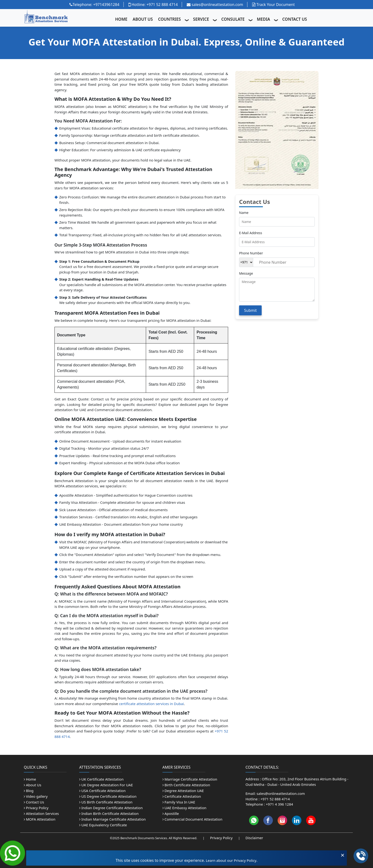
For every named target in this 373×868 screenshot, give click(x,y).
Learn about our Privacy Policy (231, 860)
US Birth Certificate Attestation (106, 802)
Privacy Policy (36, 808)
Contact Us (34, 802)
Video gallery (36, 796)
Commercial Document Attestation (192, 819)
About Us (33, 785)
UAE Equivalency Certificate (103, 825)
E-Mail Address (251, 233)
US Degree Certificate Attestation (108, 796)
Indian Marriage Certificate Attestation (113, 819)
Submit (250, 310)
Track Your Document (273, 5)
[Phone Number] (284, 262)
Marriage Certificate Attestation (190, 779)
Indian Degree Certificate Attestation (111, 808)
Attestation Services (41, 813)
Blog (29, 791)
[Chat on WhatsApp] (12, 853)
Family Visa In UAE (179, 802)
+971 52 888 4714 (162, 5)
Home (30, 779)
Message (246, 273)
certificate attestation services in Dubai (151, 704)
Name (244, 213)
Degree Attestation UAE (183, 791)
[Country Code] (246, 262)
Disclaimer (254, 838)
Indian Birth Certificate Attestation (109, 813)
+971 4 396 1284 (279, 804)
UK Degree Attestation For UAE (106, 785)
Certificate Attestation (182, 796)
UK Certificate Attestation (101, 779)
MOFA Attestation (40, 819)
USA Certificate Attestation (102, 791)
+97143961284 (106, 5)
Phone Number (251, 253)
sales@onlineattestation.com (215, 5)
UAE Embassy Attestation (184, 808)
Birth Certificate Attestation (186, 785)
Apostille (171, 813)
